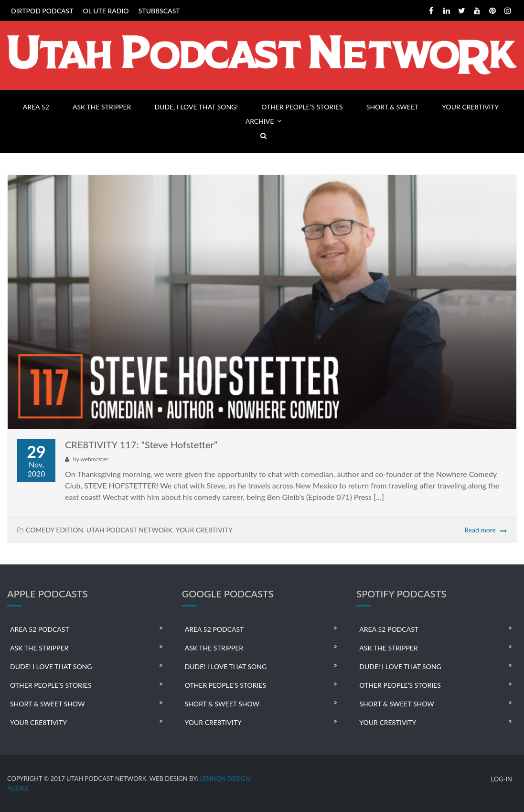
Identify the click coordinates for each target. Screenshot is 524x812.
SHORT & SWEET (392, 107)
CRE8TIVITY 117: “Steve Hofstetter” (141, 444)
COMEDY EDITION (54, 530)
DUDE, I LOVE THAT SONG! (196, 107)
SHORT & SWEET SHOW (47, 704)
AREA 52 (36, 107)
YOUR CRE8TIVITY (470, 107)
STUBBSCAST (159, 11)
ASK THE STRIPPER (102, 107)
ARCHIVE (260, 121)
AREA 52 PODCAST (40, 629)
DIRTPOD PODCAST (42, 11)
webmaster (94, 459)
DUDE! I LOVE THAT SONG (51, 666)
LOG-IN (501, 779)
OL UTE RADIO (106, 11)
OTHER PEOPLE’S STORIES (302, 107)
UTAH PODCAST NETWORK (129, 530)
